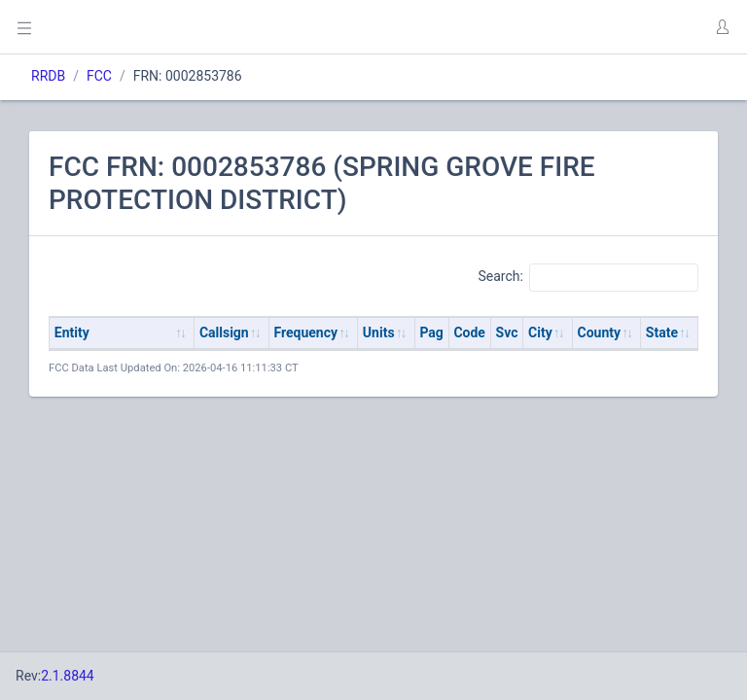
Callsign (224, 332)
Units (379, 332)
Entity (72, 332)
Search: (588, 277)
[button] (722, 27)
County (600, 332)
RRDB (48, 76)
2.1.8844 (68, 676)
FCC (99, 76)
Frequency (306, 332)
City (540, 332)
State (662, 332)
